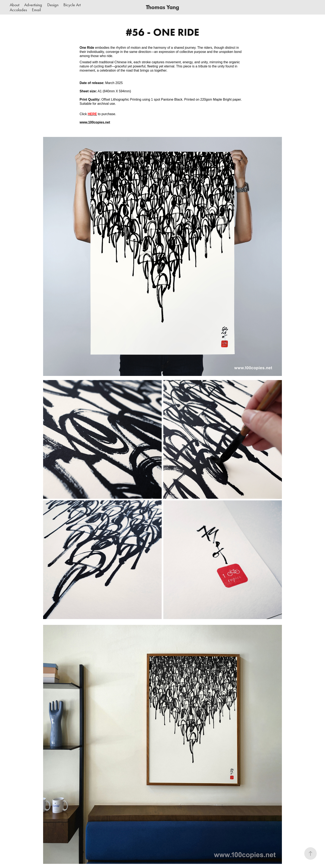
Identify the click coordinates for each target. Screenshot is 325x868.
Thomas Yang (162, 7)
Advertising (33, 5)
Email (36, 10)
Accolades (18, 10)
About (15, 5)
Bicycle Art (72, 5)
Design (53, 5)
